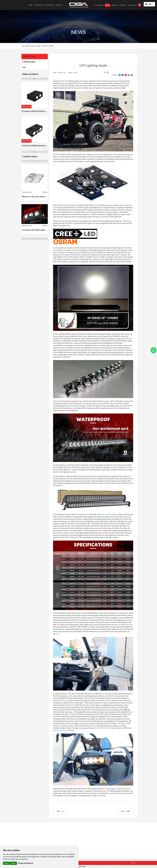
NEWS (38, 46)
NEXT (125, 811)
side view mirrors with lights (64, 730)
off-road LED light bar (110, 514)
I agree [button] (6, 863)
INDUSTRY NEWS (48, 46)
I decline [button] (13, 863)
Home (33, 46)
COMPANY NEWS (29, 62)
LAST (61, 811)
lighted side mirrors (60, 700)
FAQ (24, 67)
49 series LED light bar (109, 728)
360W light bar (127, 625)
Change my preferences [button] (26, 863)
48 (99, 728)
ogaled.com (114, 793)
